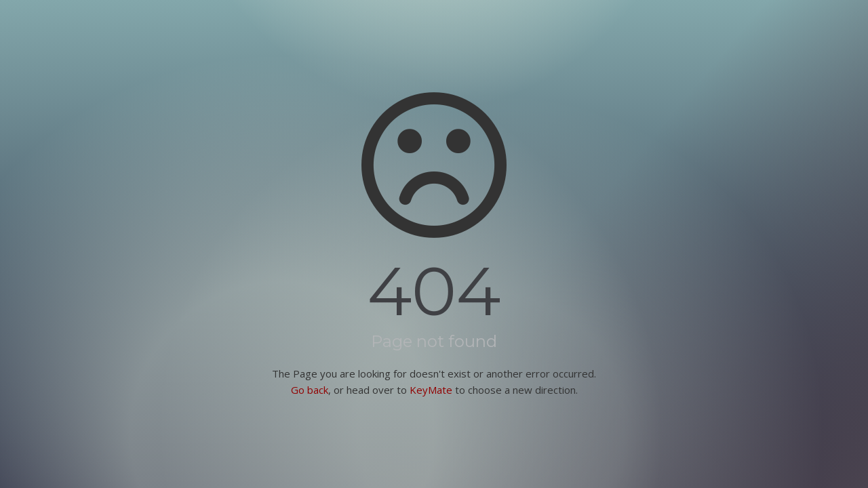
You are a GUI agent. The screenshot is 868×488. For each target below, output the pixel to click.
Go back (310, 390)
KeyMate (431, 390)
